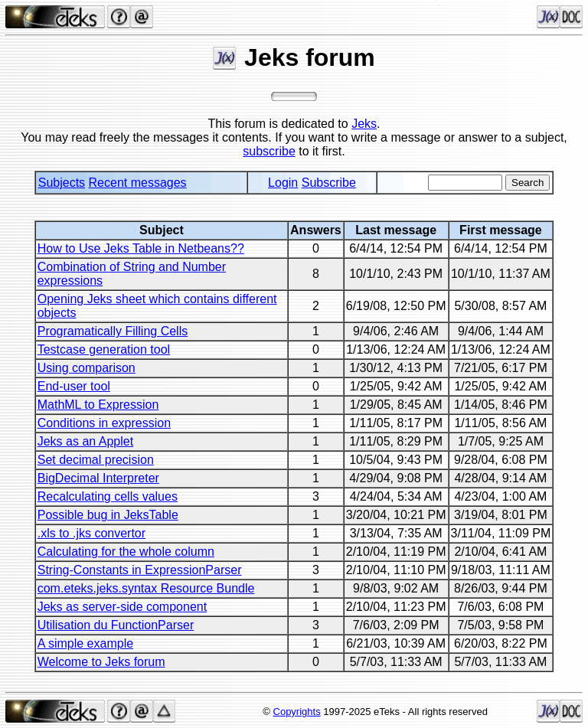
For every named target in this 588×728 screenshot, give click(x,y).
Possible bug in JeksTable (108, 515)
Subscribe (329, 183)
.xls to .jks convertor (91, 533)
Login (283, 183)
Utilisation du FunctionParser (116, 625)
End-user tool (74, 386)
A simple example (85, 643)
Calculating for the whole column (126, 552)
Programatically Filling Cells (113, 331)
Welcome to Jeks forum (101, 662)
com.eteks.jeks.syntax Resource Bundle (146, 588)
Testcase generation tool (104, 349)
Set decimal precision (96, 460)
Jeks (364, 124)
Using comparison (87, 368)
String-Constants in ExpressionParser (140, 570)
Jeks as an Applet (85, 441)
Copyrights (297, 712)
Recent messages (138, 183)
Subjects (62, 183)
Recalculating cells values (108, 496)
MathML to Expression (98, 405)
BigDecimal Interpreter (98, 478)
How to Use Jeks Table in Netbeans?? (141, 248)
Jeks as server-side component (122, 607)
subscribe (269, 151)
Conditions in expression (104, 423)
